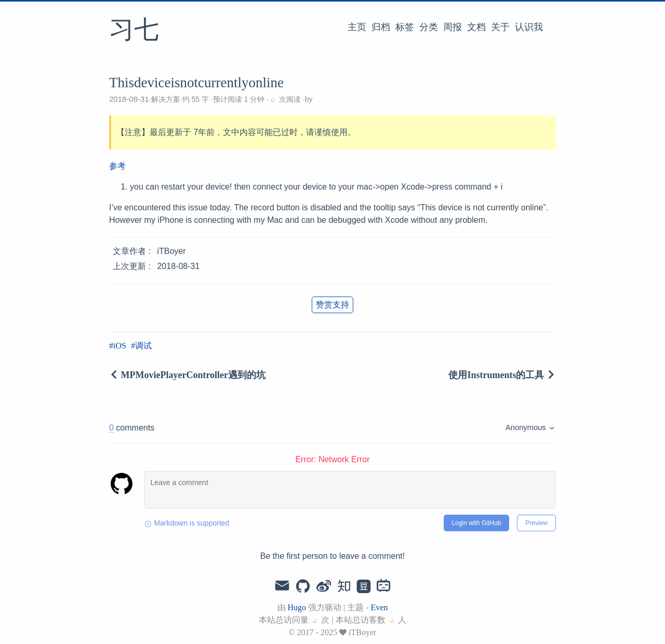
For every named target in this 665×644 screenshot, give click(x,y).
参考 (117, 166)
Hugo (297, 607)
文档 (476, 27)
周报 (453, 27)
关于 (500, 27)
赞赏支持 (332, 305)
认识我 (529, 27)
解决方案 (166, 99)
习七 (134, 31)
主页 (357, 27)
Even (380, 607)
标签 (405, 27)
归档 (381, 27)
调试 (143, 346)
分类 (429, 27)
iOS (120, 346)
